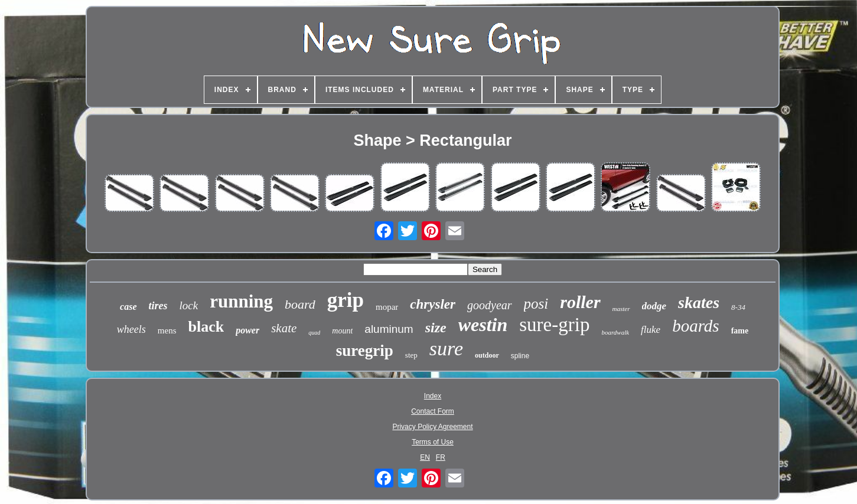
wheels (131, 329)
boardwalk (615, 332)
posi (536, 304)
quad (314, 333)
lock (189, 305)
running (241, 301)
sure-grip (554, 325)
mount (342, 331)
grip (346, 300)
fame (740, 331)
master (621, 309)
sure (446, 348)
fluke (651, 330)
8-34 (738, 307)
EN (425, 457)
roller (580, 302)
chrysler (433, 304)
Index (433, 396)
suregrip (365, 351)
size (436, 328)
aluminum (389, 329)
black (206, 327)
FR (441, 457)
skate (284, 328)
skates (699, 302)
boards (696, 326)
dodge (654, 306)
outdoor (487, 355)
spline (520, 356)
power (247, 330)
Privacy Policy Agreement (432, 427)
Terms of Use (433, 442)
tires (158, 306)
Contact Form (433, 411)
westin (483, 325)
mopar (387, 307)
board (300, 304)
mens (167, 330)
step (411, 355)
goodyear (490, 305)
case (128, 307)
